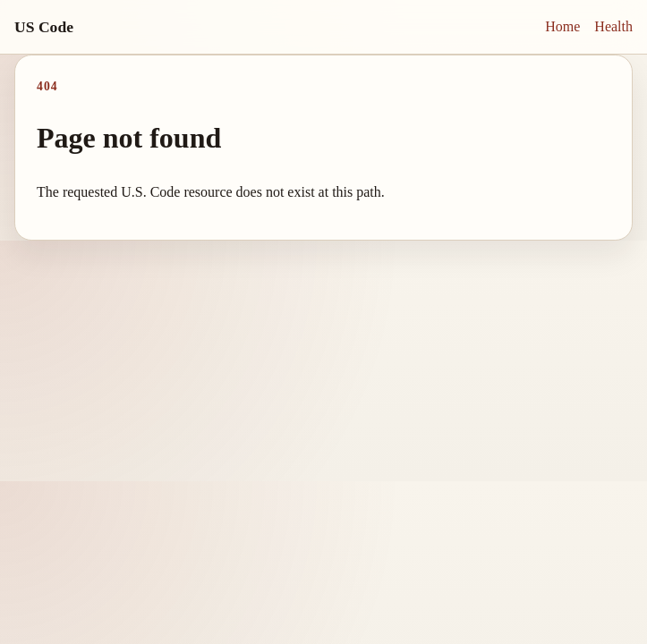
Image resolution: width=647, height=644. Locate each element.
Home (562, 26)
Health (613, 26)
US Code (44, 27)
